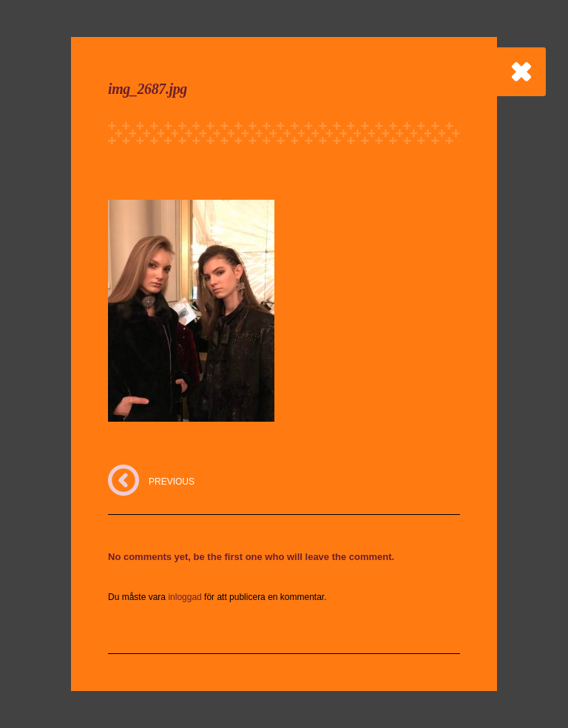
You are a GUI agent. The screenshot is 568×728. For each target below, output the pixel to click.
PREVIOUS (172, 482)
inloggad (185, 597)
